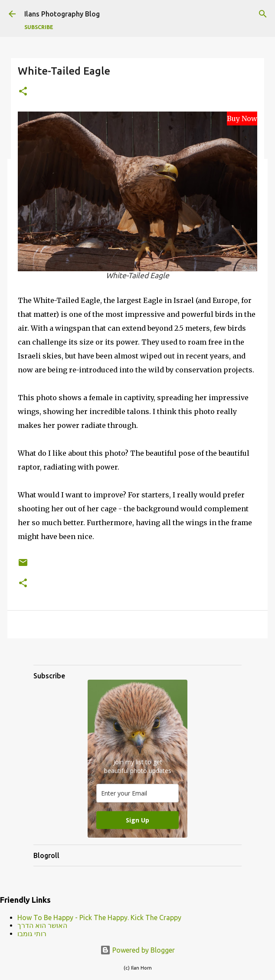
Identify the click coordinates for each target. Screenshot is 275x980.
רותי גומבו (32, 934)
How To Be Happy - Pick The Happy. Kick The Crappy (99, 918)
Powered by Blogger (137, 950)
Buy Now (242, 118)
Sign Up (137, 820)
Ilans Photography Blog (62, 14)
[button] (23, 92)
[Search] (263, 14)
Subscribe (39, 27)
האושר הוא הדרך (42, 925)
